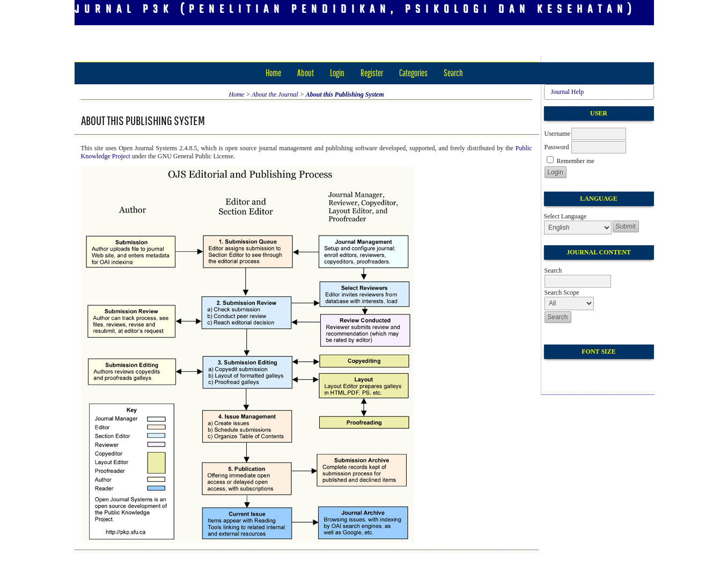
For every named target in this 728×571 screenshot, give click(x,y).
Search (453, 73)
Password (557, 147)
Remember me (576, 161)
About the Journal (275, 94)
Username (558, 134)
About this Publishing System (345, 94)
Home (273, 73)
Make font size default (571, 372)
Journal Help (568, 92)
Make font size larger (588, 372)
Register (372, 73)
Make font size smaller (554, 372)
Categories (413, 73)
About (306, 73)
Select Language (565, 216)
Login (337, 73)
